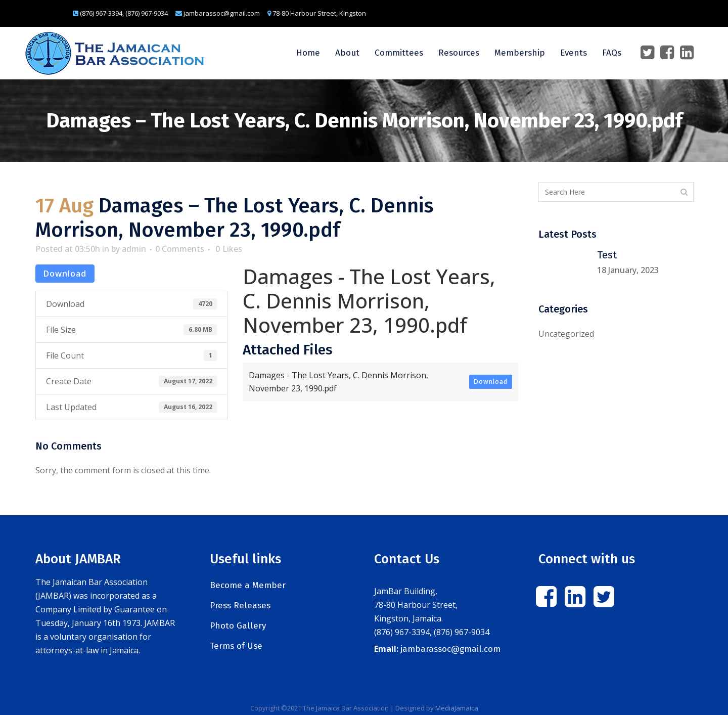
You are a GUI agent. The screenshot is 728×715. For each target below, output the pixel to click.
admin (134, 249)
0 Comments (180, 249)
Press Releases (240, 606)
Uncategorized (566, 334)
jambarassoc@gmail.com (450, 649)
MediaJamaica (457, 708)
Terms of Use (236, 646)
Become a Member (248, 585)
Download (65, 274)
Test (607, 255)
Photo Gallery (238, 626)
